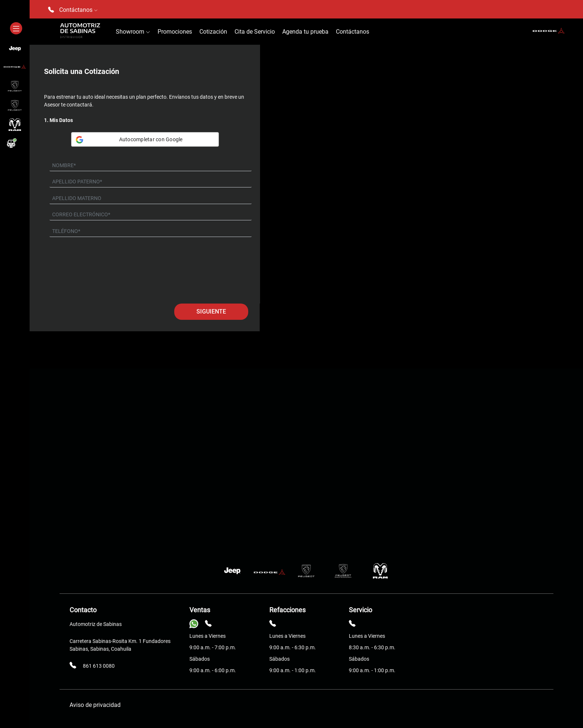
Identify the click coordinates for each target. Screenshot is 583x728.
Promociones (175, 32)
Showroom (133, 32)
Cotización (213, 32)
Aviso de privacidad (95, 705)
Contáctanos (353, 32)
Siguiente (211, 311)
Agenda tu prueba (305, 32)
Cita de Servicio (255, 32)
